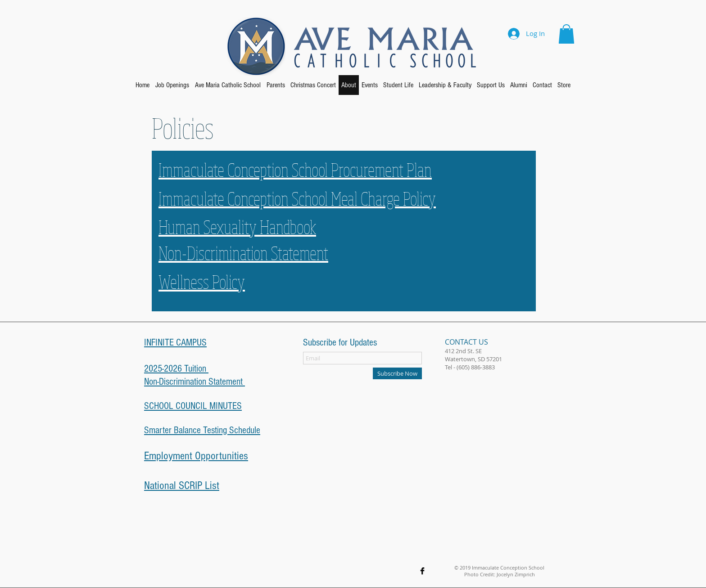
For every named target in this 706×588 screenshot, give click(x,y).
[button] (566, 34)
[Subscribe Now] (397, 373)
